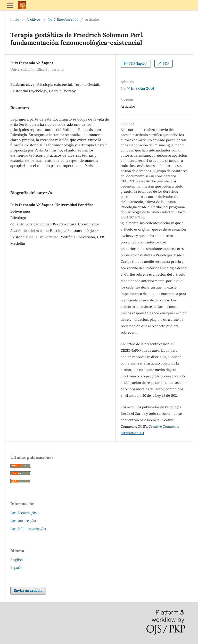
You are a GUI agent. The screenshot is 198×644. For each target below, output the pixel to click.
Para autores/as (23, 521)
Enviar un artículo (28, 591)
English (16, 560)
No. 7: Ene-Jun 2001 (63, 19)
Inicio (15, 19)
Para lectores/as (23, 513)
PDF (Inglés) (138, 63)
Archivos (34, 19)
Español (17, 567)
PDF (166, 63)
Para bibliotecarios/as (28, 529)
